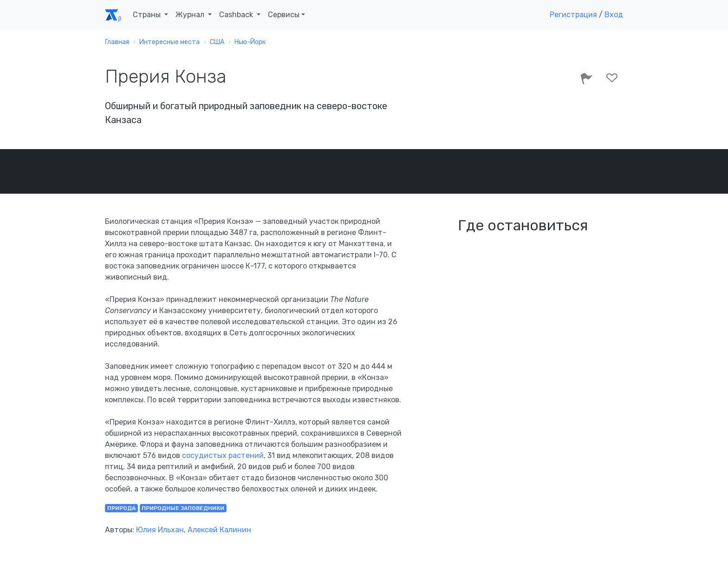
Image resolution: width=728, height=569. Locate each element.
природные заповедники (183, 508)
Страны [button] (148, 15)
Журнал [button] (191, 15)
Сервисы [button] (284, 15)
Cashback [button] (237, 15)
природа (121, 508)
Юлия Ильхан (160, 530)
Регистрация (573, 15)
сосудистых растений (223, 455)
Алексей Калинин (219, 530)
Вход (614, 15)
